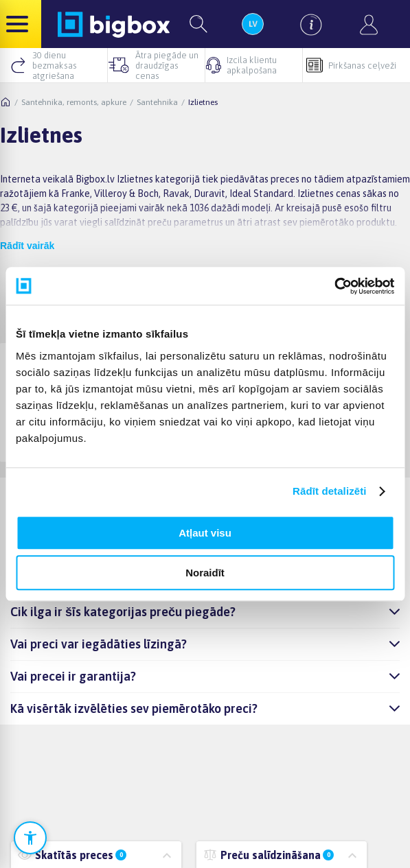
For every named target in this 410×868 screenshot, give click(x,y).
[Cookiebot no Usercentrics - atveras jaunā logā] (334, 286)
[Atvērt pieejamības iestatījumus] (30, 838)
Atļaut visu (205, 533)
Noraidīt (205, 573)
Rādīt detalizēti (329, 491)
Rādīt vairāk (27, 246)
